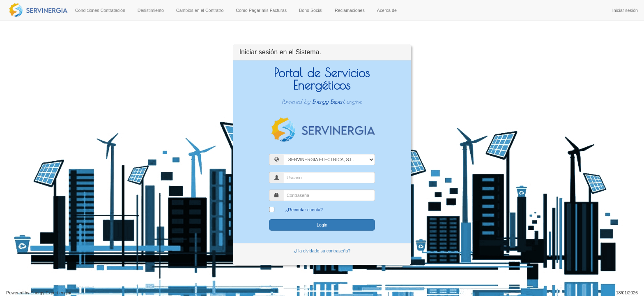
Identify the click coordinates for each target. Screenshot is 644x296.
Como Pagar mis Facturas (261, 10)
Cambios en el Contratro (200, 10)
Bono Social (311, 10)
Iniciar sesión (625, 10)
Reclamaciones (350, 10)
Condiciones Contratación (100, 10)
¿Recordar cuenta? (304, 210)
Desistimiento (151, 10)
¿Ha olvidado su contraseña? (322, 251)
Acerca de (387, 10)
